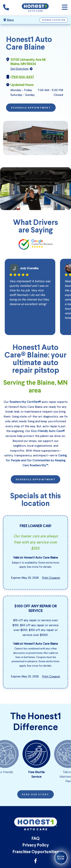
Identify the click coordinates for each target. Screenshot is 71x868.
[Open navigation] (65, 8)
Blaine (10, 20)
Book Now (61, 858)
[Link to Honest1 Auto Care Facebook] (35, 862)
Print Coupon (51, 578)
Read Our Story (35, 795)
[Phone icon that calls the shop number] (6, 8)
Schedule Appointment (31, 108)
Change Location (54, 20)
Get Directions (20, 69)
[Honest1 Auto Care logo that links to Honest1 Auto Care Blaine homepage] (35, 8)
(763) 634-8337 (22, 77)
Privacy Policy (35, 845)
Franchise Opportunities (36, 852)
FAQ (35, 839)
